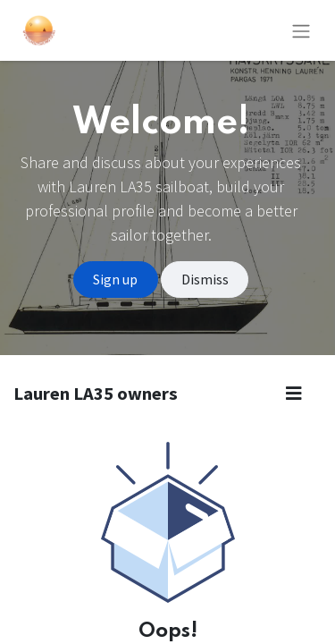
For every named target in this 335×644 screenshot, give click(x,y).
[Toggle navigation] (301, 30)
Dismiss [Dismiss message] (205, 279)
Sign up (115, 279)
